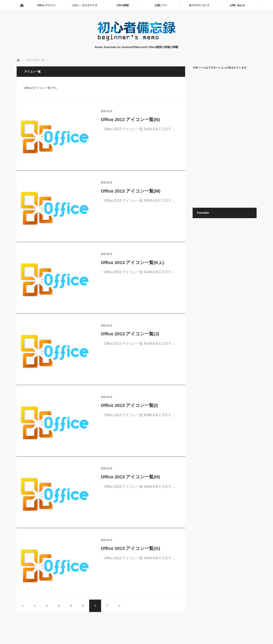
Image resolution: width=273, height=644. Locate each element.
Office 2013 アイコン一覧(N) (130, 119)
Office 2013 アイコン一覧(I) (129, 405)
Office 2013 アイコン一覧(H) (130, 477)
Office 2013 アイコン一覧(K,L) (132, 262)
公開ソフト (161, 5)
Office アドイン (46, 5)
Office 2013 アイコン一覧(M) (131, 191)
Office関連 (123, 5)
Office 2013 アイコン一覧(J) (130, 334)
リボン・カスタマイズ (84, 5)
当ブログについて (199, 5)
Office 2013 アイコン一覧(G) (131, 548)
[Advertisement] (225, 138)
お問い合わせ (237, 5)
